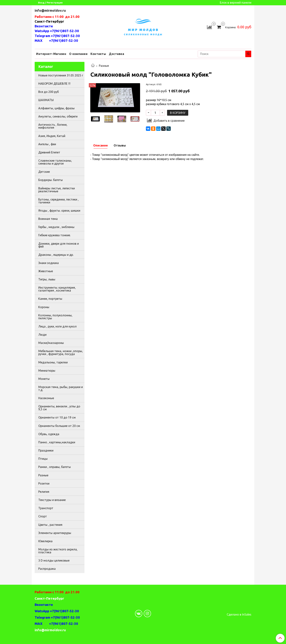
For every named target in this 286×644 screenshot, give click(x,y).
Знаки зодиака (49, 263)
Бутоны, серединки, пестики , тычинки (58, 201)
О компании (78, 54)
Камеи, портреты (50, 299)
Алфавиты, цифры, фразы (56, 108)
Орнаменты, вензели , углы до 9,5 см (59, 408)
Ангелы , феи (47, 144)
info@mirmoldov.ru (51, 10)
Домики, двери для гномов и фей (59, 245)
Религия (44, 492)
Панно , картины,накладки (57, 442)
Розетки (44, 483)
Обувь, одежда (49, 434)
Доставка (116, 54)
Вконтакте (44, 26)
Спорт (43, 516)
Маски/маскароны (51, 343)
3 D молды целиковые (54, 560)
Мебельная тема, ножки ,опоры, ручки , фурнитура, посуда (61, 352)
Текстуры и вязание (52, 500)
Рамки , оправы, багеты (55, 467)
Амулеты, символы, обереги (58, 116)
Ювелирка (45, 541)
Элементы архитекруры (55, 533)
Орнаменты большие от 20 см (59, 426)
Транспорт (46, 508)
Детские (44, 172)
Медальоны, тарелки (53, 362)
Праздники (46, 450)
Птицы (43, 459)
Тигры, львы (47, 279)
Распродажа (47, 569)
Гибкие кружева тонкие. (54, 235)
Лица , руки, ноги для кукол (57, 326)
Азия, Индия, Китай (52, 136)
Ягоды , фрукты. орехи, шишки (59, 211)
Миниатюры (47, 371)
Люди (42, 335)
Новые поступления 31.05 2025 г (61, 75)
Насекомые (46, 398)
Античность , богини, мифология (53, 126)
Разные (104, 66)
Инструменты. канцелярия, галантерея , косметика (57, 289)
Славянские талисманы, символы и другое (55, 162)
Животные (46, 271)
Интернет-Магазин (51, 54)
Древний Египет (49, 152)
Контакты (98, 54)
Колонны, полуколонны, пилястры (55, 317)
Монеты (44, 379)
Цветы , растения (50, 525)
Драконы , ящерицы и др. (56, 255)
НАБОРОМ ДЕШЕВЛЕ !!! (54, 84)
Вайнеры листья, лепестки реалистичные (57, 190)
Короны (44, 307)
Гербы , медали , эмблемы (56, 227)
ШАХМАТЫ (46, 100)
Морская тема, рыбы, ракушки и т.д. (61, 388)
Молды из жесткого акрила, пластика (58, 551)
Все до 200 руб (49, 92)
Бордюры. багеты (51, 180)
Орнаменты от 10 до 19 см (57, 417)
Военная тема (48, 219)
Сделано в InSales (239, 614)
